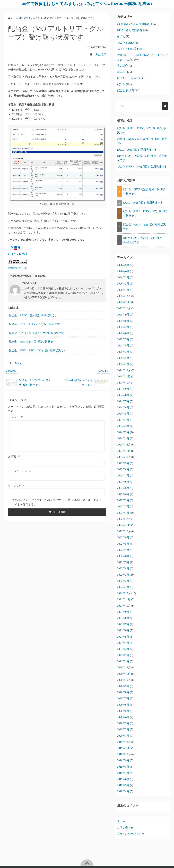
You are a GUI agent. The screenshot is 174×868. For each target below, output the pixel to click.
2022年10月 (124, 531)
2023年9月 (123, 463)
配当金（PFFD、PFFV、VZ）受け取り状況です (38, 350)
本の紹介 (123, 66)
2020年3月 (123, 723)
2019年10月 (124, 754)
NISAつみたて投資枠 (130, 30)
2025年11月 (124, 302)
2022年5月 (123, 562)
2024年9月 (123, 389)
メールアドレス (20, 471)
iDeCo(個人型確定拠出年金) (134, 24)
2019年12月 (124, 742)
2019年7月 (123, 773)
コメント (15, 417)
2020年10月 (124, 680)
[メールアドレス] (57, 477)
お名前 (14, 456)
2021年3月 (123, 649)
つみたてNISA (126, 43)
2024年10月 (124, 383)
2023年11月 (124, 451)
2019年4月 (123, 791)
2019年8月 (123, 767)
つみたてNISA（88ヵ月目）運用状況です (142, 167)
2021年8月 (123, 618)
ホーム (121, 821)
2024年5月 (123, 414)
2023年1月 (123, 513)
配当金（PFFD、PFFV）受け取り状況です (34, 324)
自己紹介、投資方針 (129, 78)
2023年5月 (123, 488)
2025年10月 (124, 308)
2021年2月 (123, 655)
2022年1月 (123, 587)
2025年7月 (123, 327)
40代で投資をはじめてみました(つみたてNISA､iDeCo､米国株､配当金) (87, 4)
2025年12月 (124, 296)
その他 (121, 36)
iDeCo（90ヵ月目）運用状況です (137, 150)
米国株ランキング (18, 268)
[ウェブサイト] (57, 492)
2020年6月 (123, 705)
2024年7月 (123, 401)
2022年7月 (123, 550)
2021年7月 (123, 624)
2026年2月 (123, 284)
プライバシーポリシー (131, 834)
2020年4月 (123, 717)
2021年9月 (123, 612)
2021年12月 (124, 593)
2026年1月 (123, 290)
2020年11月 (124, 674)
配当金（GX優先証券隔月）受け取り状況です (37, 333)
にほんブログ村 (18, 254)
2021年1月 (123, 661)
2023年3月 (123, 500)
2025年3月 (123, 352)
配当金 (18, 363)
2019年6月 (123, 779)
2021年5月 (123, 637)
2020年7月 (123, 698)
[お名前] (57, 463)
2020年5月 (123, 711)
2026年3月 (123, 277)
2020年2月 (123, 729)
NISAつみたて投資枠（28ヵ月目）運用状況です (144, 240)
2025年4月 (123, 346)
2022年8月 (123, 544)
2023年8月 (123, 469)
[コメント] (57, 436)
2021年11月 (124, 599)
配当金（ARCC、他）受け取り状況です (33, 315)
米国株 (121, 72)
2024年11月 (124, 376)
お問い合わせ (125, 828)
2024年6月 (123, 407)
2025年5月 (123, 339)
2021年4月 (123, 643)
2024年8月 (123, 395)
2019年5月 (123, 785)
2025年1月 (123, 364)
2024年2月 (123, 432)
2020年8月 (123, 692)
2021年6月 (123, 630)
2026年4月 (123, 271)
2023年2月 (123, 506)
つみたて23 (99, 54)
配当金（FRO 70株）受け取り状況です (32, 342)
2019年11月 (124, 748)
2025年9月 (123, 315)
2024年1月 (123, 438)
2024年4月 (123, 420)
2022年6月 (123, 556)
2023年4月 (123, 494)
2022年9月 (123, 537)
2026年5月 (123, 265)
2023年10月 (124, 457)
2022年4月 (123, 568)
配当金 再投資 (126, 90)
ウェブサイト (16, 485)
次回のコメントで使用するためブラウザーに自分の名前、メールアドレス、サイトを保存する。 (58, 502)
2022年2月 (123, 581)
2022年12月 (124, 519)
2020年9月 (123, 686)
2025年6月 (123, 333)
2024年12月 (124, 370)
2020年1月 (123, 736)
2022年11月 (124, 525)
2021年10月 (124, 606)
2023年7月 (123, 476)
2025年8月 (123, 321)
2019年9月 (123, 760)
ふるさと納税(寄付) (129, 49)
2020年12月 (124, 667)
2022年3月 (123, 575)
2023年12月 (124, 445)
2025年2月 (123, 358)
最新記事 (40, 276)
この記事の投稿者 (21, 276)
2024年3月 (123, 426)
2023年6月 (123, 482)
